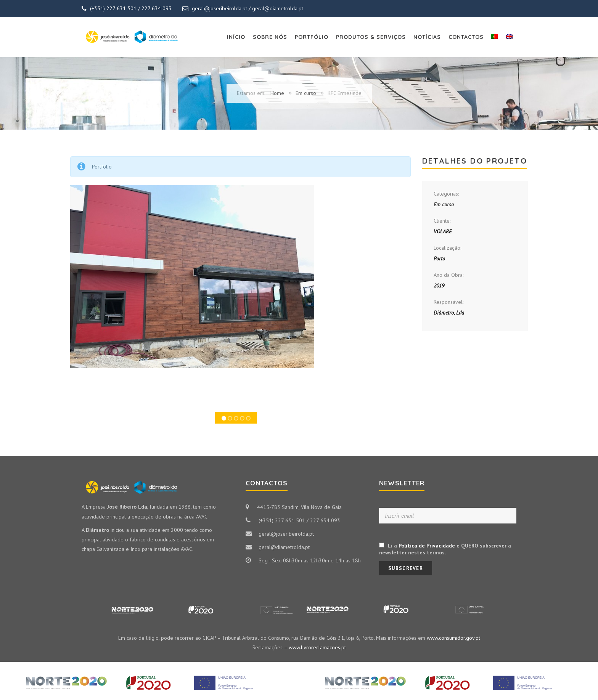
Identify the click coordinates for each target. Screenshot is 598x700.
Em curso (306, 93)
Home (277, 93)
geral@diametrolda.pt (278, 8)
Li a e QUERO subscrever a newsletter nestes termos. (445, 549)
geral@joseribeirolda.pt (219, 8)
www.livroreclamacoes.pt (317, 647)
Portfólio (312, 37)
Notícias (427, 37)
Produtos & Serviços (371, 37)
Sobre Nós (270, 37)
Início (236, 37)
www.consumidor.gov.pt (453, 638)
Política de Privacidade (427, 546)
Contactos (466, 37)
